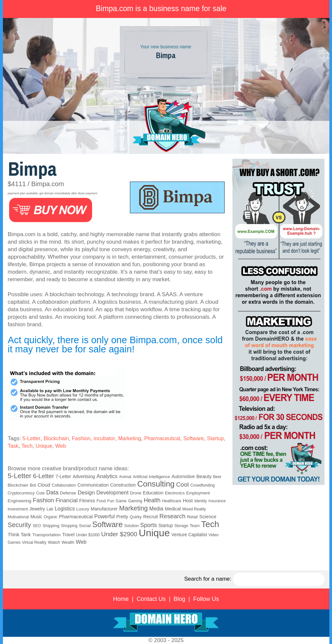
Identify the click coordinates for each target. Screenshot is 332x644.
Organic (51, 517)
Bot (33, 485)
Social (85, 526)
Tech (27, 446)
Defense (68, 493)
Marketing (130, 438)
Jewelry (37, 509)
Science (208, 517)
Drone (136, 493)
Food (101, 501)
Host (188, 501)
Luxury (83, 509)
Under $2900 (119, 534)
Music (36, 517)
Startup (215, 438)
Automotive (183, 476)
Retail (192, 517)
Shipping (51, 526)
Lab (50, 509)
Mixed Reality (194, 509)
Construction (123, 485)
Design (86, 493)
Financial (67, 500)
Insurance (217, 501)
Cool (183, 484)
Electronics (175, 493)
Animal (125, 477)
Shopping (69, 526)
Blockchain (56, 438)
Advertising (84, 477)
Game (121, 501)
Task (13, 446)
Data (53, 492)
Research (172, 516)
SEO (37, 526)
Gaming (135, 501)
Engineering (20, 501)
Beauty (204, 476)
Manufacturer (104, 509)
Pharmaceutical (162, 438)
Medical (173, 509)
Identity (201, 501)
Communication (93, 485)
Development (112, 493)
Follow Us (206, 599)
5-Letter (32, 438)
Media (156, 509)
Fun (111, 501)
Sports (149, 525)
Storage (181, 526)
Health (152, 500)
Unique (44, 446)
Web (61, 446)
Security (20, 525)
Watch (54, 542)
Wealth (68, 542)
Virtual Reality (34, 542)
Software (193, 438)
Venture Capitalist (189, 535)
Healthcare (172, 501)
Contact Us (151, 599)
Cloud (44, 485)
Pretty (122, 517)
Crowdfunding (203, 485)
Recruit (151, 517)
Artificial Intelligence (151, 477)
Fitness (87, 500)
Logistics (65, 509)
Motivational (18, 517)
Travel (68, 535)
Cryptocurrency (21, 493)
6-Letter (44, 476)
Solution (132, 526)
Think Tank (19, 535)
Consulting (156, 484)
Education (153, 493)
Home (121, 599)
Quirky (136, 517)
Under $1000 (88, 535)
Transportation (47, 535)
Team (195, 526)
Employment (198, 493)
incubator (104, 438)
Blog (180, 599)
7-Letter (63, 476)
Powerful (105, 516)
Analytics (107, 476)
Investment (18, 509)
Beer (217, 477)
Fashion (81, 438)
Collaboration (64, 485)
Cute (40, 493)
